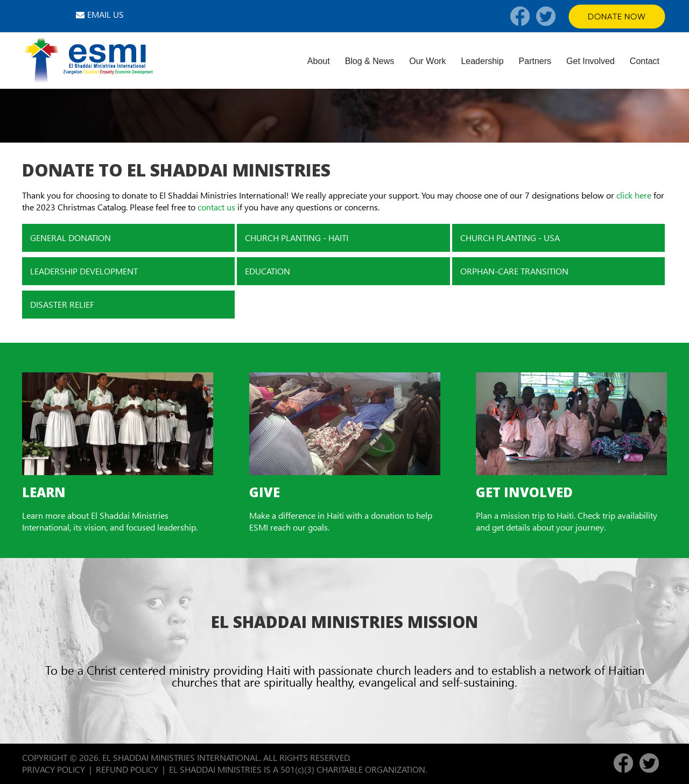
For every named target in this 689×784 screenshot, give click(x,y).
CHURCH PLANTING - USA (510, 238)
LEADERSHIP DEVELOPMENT (84, 271)
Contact (645, 61)
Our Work (427, 61)
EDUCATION (268, 271)
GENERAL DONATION (71, 238)
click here (634, 195)
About (319, 61)
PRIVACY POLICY (54, 769)
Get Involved (590, 61)
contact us (216, 207)
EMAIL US (106, 14)
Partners (535, 61)
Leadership (482, 61)
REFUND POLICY (127, 769)
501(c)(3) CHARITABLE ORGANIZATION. (355, 769)
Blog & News (370, 61)
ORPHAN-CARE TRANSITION (514, 271)
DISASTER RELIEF (62, 304)
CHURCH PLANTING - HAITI (297, 238)
